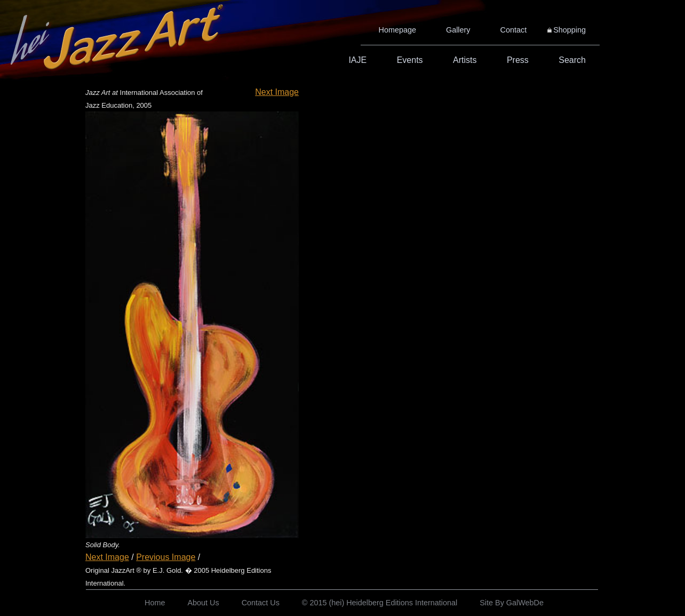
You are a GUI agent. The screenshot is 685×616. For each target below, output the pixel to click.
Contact (514, 30)
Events (410, 60)
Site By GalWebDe (512, 603)
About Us (203, 603)
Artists (465, 60)
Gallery (458, 30)
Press (518, 60)
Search (572, 60)
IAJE (357, 60)
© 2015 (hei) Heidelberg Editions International (380, 603)
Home (155, 603)
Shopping (569, 30)
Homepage (397, 30)
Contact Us (261, 603)
